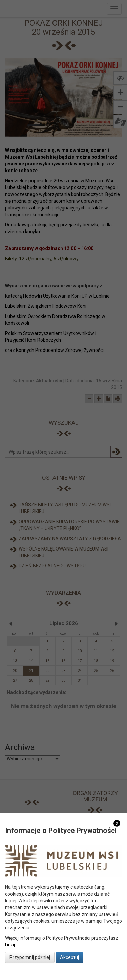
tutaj (10, 945)
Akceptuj (69, 957)
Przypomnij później (30, 957)
